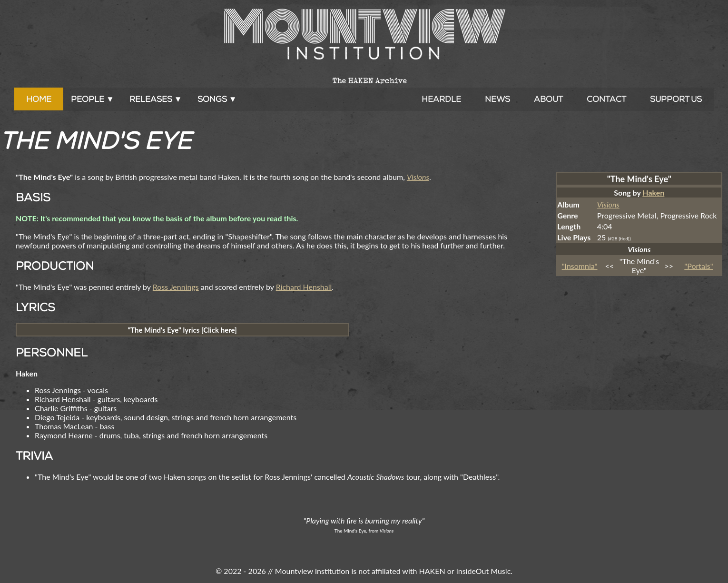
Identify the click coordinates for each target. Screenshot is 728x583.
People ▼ (93, 99)
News (497, 99)
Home (39, 99)
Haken (653, 193)
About (548, 99)
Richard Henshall (304, 287)
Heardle (441, 99)
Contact (606, 99)
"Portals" (698, 266)
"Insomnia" (580, 266)
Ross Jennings (176, 287)
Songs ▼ (217, 99)
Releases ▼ (156, 99)
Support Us (676, 99)
